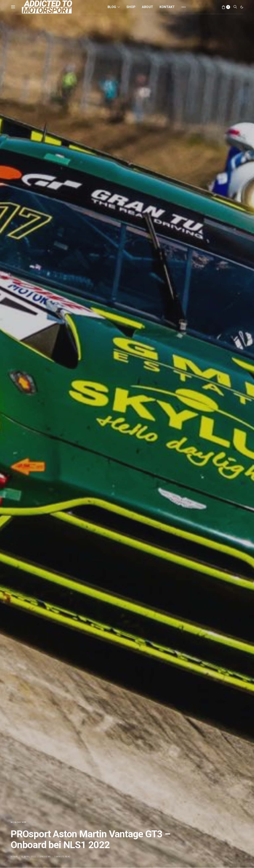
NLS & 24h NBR (18, 822)
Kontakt (167, 7)
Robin (14, 857)
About (147, 7)
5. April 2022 (29, 857)
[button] (242, 7)
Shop (131, 7)
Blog (112, 7)
